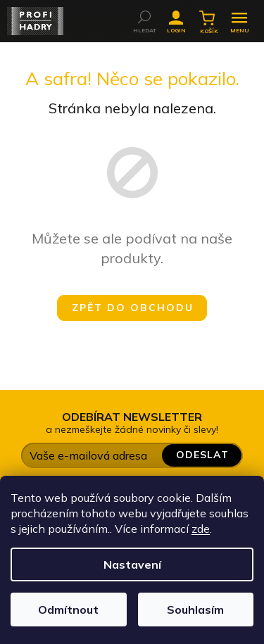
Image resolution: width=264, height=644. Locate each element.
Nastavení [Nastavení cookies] (132, 564)
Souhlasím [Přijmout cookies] (195, 610)
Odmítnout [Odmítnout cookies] (68, 610)
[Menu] (239, 18)
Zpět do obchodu (133, 308)
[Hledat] (144, 17)
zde (201, 529)
